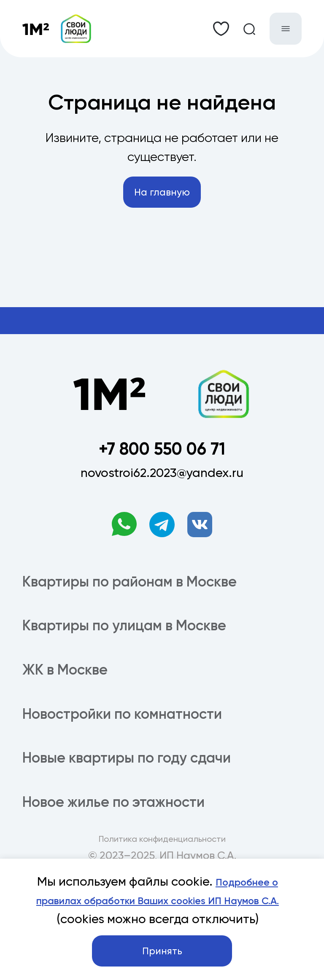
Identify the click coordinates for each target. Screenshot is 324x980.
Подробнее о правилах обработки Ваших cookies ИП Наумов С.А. (163, 871)
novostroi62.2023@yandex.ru (162, 498)
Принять (162, 947)
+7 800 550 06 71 (162, 469)
